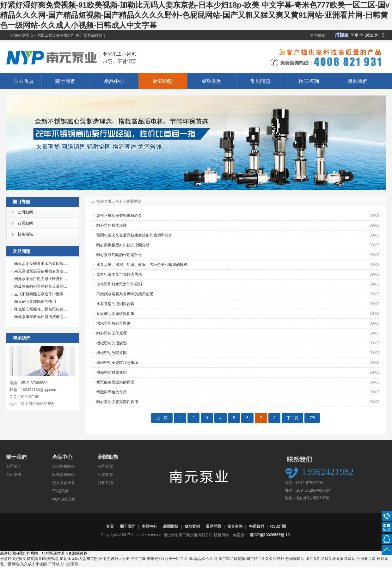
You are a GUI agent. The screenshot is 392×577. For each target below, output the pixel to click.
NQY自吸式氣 (64, 499)
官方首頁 (24, 81)
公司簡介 (14, 466)
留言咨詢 (309, 81)
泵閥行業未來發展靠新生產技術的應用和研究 (134, 235)
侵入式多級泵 (64, 483)
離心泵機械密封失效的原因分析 (123, 245)
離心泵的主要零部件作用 (117, 402)
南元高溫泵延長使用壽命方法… (41, 271)
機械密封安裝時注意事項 (117, 363)
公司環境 (14, 475)
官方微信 (318, 35)
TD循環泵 (60, 491)
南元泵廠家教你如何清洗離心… (41, 317)
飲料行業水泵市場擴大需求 (119, 274)
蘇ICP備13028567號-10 (270, 535)
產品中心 (114, 81)
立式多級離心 (64, 466)
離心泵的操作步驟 (112, 225)
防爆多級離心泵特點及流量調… (41, 286)
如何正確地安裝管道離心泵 (119, 216)
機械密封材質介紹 (112, 372)
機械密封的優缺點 (112, 343)
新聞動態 (163, 81)
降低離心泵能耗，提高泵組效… (41, 309)
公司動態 (106, 466)
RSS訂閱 (278, 526)
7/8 (312, 418)
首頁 (119, 201)
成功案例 (211, 81)
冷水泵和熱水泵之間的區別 (119, 284)
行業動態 (106, 475)
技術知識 (106, 483)
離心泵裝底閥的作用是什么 (119, 255)
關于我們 (65, 81)
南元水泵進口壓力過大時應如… (41, 279)
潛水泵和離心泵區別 (113, 323)
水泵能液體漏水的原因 (115, 382)
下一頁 (292, 418)
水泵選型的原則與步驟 (115, 304)
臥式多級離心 (64, 475)
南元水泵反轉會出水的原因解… (41, 264)
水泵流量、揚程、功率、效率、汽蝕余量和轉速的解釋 (142, 265)
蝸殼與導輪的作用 (112, 392)
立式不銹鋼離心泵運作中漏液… (41, 294)
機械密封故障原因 (112, 353)
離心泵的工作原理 (112, 333)
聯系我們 (358, 81)
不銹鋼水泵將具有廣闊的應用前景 (125, 294)
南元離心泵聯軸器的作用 (35, 302)
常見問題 (260, 81)
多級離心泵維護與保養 (115, 314)
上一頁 (162, 418)
